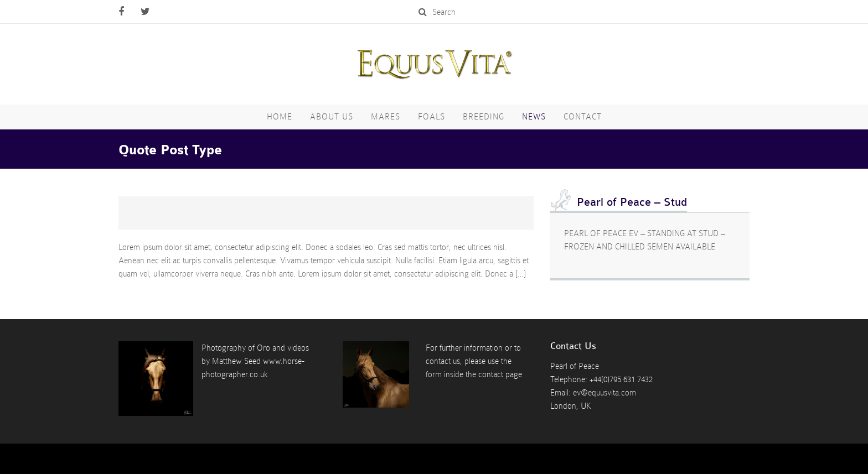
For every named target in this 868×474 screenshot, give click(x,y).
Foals (432, 117)
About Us (332, 117)
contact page (500, 374)
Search (437, 12)
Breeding (484, 117)
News (534, 117)
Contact (583, 117)
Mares (386, 117)
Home (280, 117)
